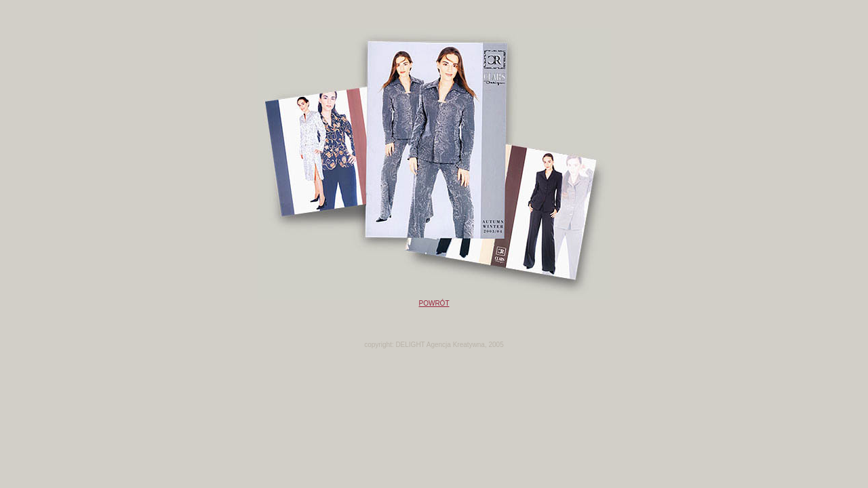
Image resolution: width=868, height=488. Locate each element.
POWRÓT (434, 303)
